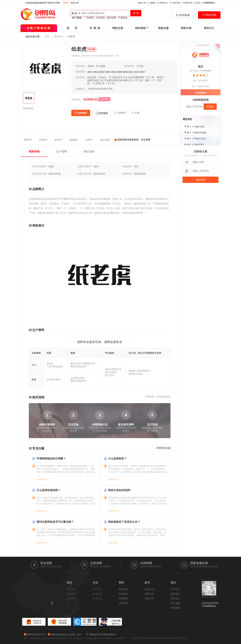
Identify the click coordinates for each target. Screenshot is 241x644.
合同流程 (97, 589)
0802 (90, 72)
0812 (131, 72)
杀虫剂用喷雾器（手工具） (142, 77)
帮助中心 (163, 3)
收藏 (135, 113)
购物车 (152, 3)
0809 (125, 72)
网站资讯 (187, 3)
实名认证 (149, 589)
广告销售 (89, 18)
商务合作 (175, 599)
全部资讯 (71, 599)
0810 (137, 72)
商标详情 (34, 152)
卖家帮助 (123, 599)
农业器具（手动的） (98, 77)
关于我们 (175, 589)
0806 (108, 72)
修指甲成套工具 (95, 80)
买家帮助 (123, 603)
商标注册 (163, 28)
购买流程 (89, 152)
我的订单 (142, 3)
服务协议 (123, 589)
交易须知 (123, 594)
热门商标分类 (39, 28)
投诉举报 (175, 3)
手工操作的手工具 (118, 77)
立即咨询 (102, 113)
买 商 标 (95, 28)
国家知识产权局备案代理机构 (102, 635)
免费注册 (74, 3)
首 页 (72, 28)
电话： (204, 3)
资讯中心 (209, 28)
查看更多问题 (163, 448)
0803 (96, 72)
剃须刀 (160, 77)
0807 (143, 72)
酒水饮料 (111, 18)
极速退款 (97, 594)
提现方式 (149, 594)
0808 (119, 72)
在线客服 (175, 608)
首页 (47, 36)
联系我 (210, 107)
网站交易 (118, 28)
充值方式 (149, 599)
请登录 (66, 3)
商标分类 (186, 28)
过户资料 (62, 152)
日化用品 (100, 18)
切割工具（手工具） (106, 83)
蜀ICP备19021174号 (36, 635)
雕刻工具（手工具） (134, 80)
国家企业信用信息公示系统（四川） (67, 635)
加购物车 (120, 113)
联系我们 (175, 594)
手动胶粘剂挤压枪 (113, 80)
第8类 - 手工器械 (96, 66)
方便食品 (123, 18)
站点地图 (175, 603)
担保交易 (97, 599)
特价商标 (142, 28)
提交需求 (200, 180)
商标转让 (59, 36)
